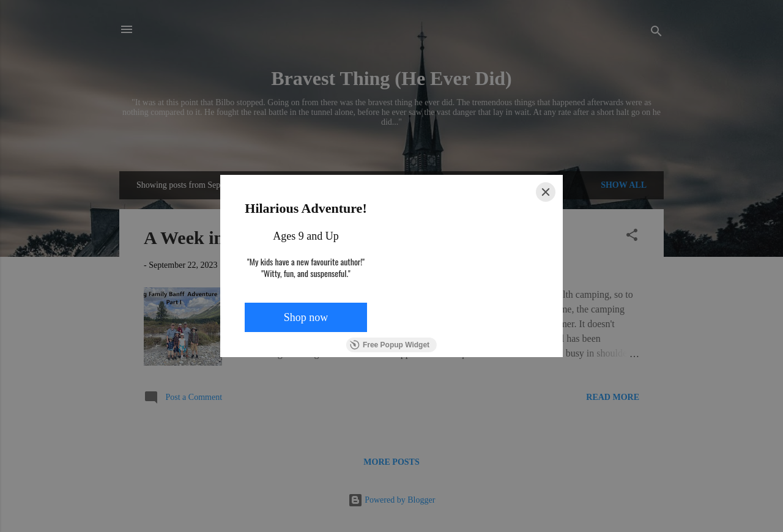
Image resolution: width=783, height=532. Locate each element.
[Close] (546, 192)
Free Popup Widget (390, 345)
